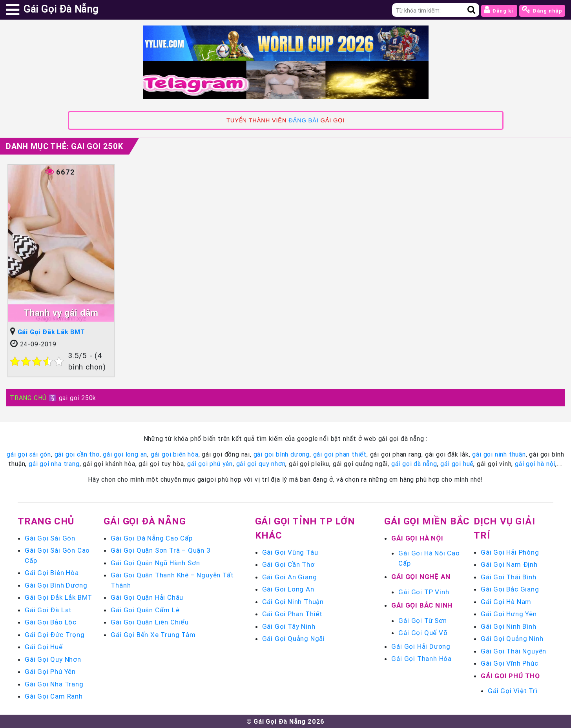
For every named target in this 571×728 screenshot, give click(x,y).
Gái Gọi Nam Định (509, 564)
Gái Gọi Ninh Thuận (293, 602)
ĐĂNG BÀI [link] (303, 120)
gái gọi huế (457, 464)
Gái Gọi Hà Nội (417, 538)
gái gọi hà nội (535, 464)
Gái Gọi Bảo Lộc (51, 622)
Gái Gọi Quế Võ (423, 633)
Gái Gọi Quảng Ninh (512, 639)
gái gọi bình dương (282, 454)
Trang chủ (46, 521)
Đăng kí (499, 10)
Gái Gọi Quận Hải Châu (147, 597)
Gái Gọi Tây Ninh (289, 626)
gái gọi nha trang (54, 464)
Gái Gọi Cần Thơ (288, 564)
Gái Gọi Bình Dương (56, 585)
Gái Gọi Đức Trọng (55, 635)
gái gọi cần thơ (77, 454)
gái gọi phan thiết (340, 454)
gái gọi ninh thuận (499, 454)
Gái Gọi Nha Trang (54, 684)
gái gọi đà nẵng (414, 464)
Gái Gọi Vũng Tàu (290, 552)
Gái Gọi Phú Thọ (510, 676)
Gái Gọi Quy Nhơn (53, 659)
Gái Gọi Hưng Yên (509, 614)
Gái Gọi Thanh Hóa (421, 659)
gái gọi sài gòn (29, 454)
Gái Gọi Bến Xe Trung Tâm (153, 635)
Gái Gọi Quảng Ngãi (294, 639)
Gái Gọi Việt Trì (513, 691)
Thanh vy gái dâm (61, 313)
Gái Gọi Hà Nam (506, 602)
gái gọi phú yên (210, 464)
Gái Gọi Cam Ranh (54, 696)
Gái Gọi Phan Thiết (292, 614)
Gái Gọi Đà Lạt (48, 610)
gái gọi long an (125, 454)
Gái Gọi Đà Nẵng (145, 521)
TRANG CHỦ (28, 398)
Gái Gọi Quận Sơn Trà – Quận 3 (161, 550)
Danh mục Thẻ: (65, 146)
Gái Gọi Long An (288, 589)
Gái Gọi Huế (44, 647)
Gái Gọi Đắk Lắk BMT (51, 332)
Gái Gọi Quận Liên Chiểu (150, 622)
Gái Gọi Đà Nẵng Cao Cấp (151, 538)
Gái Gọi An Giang (290, 577)
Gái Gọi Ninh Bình (509, 626)
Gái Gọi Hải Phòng (510, 552)
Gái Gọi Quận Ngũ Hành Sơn (155, 563)
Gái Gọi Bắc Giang (510, 589)
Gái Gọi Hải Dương (421, 646)
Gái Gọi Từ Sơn (422, 621)
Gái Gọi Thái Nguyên (514, 651)
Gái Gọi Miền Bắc (427, 521)
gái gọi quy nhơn (261, 464)
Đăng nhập (542, 10)
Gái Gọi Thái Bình (509, 577)
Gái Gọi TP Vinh (424, 592)
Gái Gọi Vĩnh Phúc (510, 663)
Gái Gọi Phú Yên (50, 672)
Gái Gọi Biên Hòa (52, 573)
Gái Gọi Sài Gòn (50, 538)
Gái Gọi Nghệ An (421, 577)
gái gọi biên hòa (175, 454)
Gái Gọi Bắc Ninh (422, 605)
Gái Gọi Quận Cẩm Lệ (145, 610)
